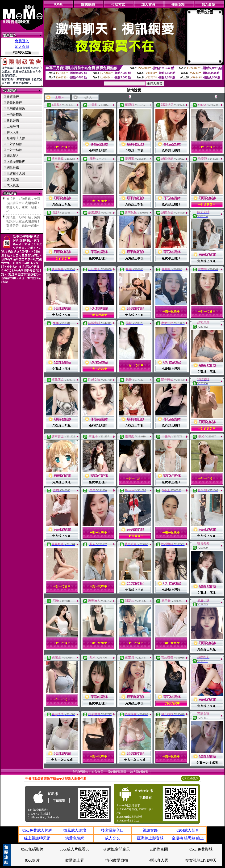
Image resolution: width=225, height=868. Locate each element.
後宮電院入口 (112, 830)
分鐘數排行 (14, 103)
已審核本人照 (16, 173)
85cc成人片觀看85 (75, 849)
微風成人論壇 (75, 830)
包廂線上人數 (16, 138)
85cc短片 (32, 860)
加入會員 (22, 47)
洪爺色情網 (75, 838)
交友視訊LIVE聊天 (201, 860)
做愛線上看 (75, 860)
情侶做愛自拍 (117, 860)
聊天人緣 (13, 132)
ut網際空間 (159, 849)
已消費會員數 (16, 109)
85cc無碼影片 (32, 849)
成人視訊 (13, 185)
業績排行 (13, 97)
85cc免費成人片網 (37, 830)
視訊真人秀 (159, 860)
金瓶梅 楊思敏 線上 (188, 838)
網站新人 (13, 156)
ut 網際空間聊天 (117, 849)
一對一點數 (14, 150)
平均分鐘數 (14, 114)
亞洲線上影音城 (150, 838)
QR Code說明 (190, 778)
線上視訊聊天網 (37, 838)
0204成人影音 (188, 830)
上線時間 (13, 126)
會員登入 (22, 41)
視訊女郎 (150, 830)
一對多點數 (14, 144)
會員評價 (13, 120)
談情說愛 (13, 179)
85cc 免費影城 (201, 849)
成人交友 (112, 838)
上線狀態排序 (16, 162)
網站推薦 (13, 168)
